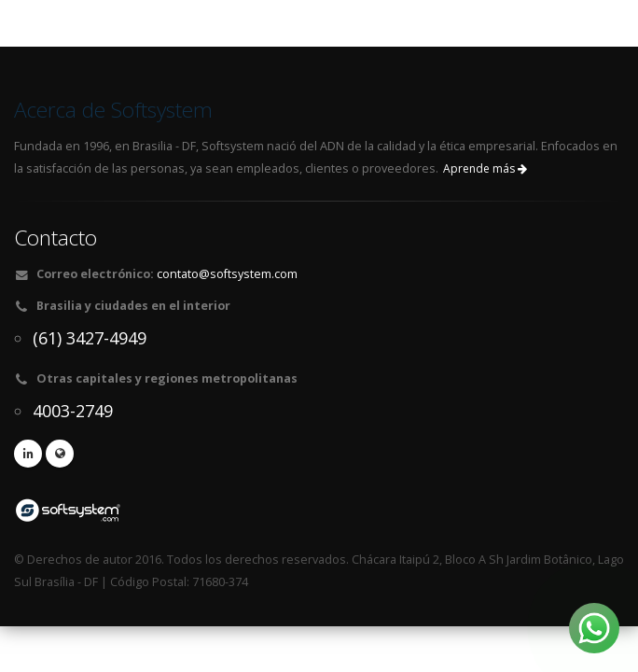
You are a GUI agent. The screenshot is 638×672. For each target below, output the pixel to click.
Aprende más (485, 168)
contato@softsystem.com (227, 274)
